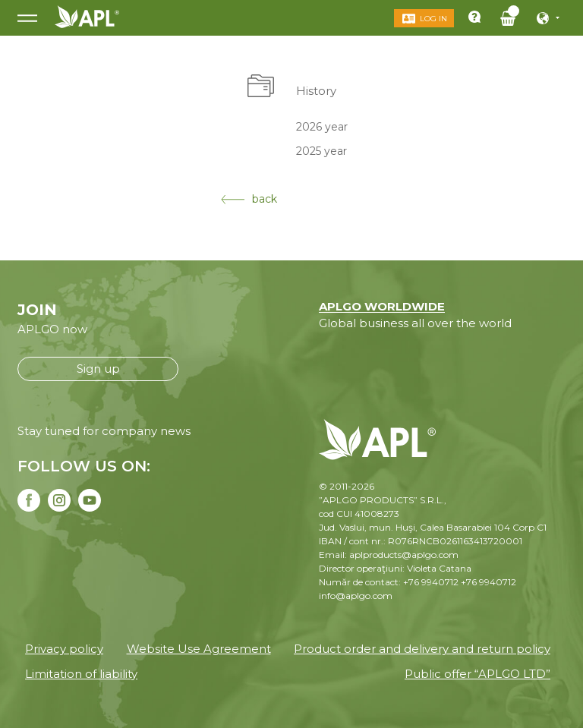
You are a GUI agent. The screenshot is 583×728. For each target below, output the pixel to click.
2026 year (322, 126)
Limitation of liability (81, 674)
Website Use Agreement (199, 649)
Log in (433, 19)
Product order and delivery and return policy (422, 649)
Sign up (98, 369)
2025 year (321, 151)
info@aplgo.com (356, 596)
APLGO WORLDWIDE (382, 306)
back (249, 199)
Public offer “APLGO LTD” (477, 674)
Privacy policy (64, 649)
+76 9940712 (488, 582)
